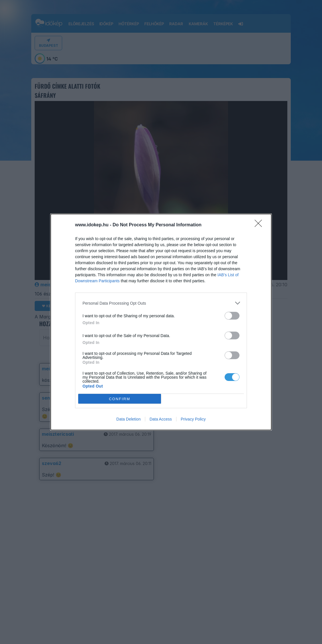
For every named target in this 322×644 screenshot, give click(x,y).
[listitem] (161, 303)
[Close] (260, 225)
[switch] (232, 316)
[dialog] (161, 322)
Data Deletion (128, 419)
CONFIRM (120, 399)
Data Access (161, 419)
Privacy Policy (193, 419)
